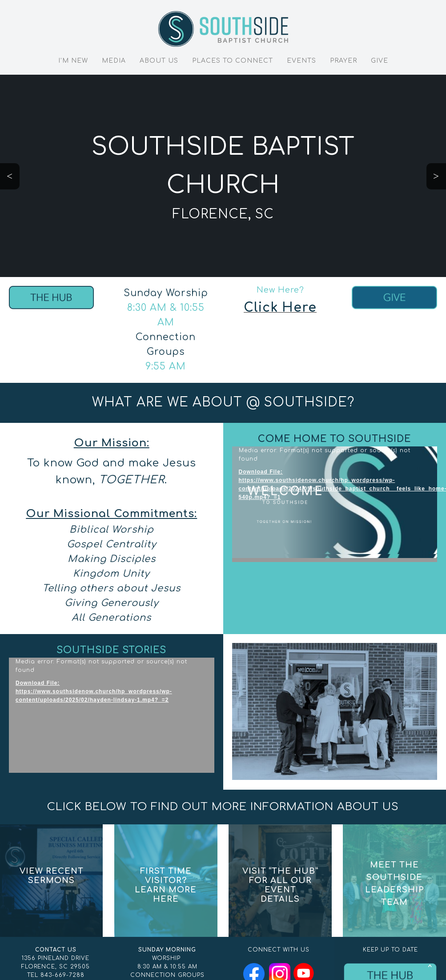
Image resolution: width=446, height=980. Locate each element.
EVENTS (301, 61)
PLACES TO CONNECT (233, 61)
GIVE (380, 61)
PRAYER (344, 61)
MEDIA (114, 61)
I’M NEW (73, 61)
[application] (335, 504)
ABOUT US (159, 61)
